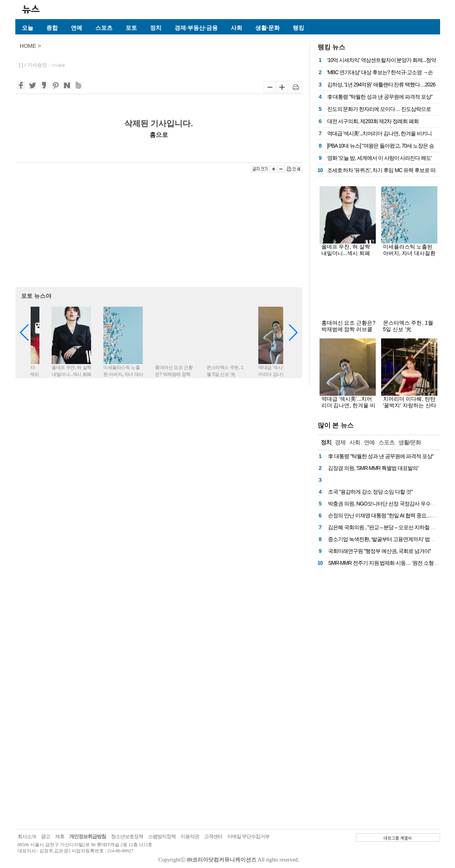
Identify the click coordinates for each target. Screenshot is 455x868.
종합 (52, 28)
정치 (156, 28)
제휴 (60, 836)
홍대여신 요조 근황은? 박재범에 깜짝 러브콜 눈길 (349, 329)
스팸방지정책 (162, 836)
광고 (46, 836)
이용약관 (190, 836)
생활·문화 (267, 28)
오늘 (28, 28)
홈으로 (159, 135)
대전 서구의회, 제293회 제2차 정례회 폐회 (373, 121)
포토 (131, 28)
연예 (77, 28)
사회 (236, 28)
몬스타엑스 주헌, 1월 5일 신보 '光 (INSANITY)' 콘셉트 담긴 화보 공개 (410, 332)
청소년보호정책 (127, 836)
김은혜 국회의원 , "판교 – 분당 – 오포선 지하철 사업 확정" (390, 527)
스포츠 (104, 28)
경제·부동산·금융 (196, 28)
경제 (340, 442)
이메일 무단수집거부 (249, 836)
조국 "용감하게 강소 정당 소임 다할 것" (370, 492)
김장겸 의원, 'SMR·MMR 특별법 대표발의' (373, 468)
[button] (293, 333)
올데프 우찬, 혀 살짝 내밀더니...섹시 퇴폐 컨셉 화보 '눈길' (346, 253)
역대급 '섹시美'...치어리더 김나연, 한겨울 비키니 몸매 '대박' (349, 405)
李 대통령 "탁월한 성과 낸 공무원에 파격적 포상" (380, 97)
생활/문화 (410, 442)
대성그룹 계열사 (398, 838)
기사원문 (58, 65)
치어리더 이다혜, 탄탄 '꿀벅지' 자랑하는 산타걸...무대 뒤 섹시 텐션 (410, 405)
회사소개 (27, 836)
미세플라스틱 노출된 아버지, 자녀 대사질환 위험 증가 (409, 253)
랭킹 (298, 28)
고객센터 (213, 836)
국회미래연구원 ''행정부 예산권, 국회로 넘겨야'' (379, 551)
